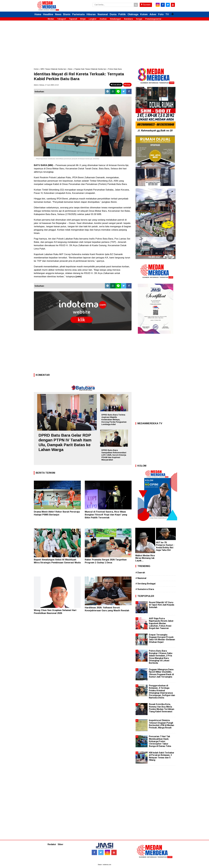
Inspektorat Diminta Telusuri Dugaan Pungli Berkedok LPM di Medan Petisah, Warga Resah (161, 724)
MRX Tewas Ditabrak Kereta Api (53, 69)
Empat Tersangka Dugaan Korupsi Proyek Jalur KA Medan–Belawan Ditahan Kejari (162, 638)
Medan (51, 19)
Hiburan (91, 14)
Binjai (83, 19)
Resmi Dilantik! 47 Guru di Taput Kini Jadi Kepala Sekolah (161, 605)
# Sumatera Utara (145, 589)
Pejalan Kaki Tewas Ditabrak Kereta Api (90, 69)
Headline (48, 14)
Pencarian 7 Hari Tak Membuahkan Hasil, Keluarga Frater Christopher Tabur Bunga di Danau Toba (160, 741)
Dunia (113, 14)
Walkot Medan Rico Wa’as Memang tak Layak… (145, 558)
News (58, 14)
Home (38, 14)
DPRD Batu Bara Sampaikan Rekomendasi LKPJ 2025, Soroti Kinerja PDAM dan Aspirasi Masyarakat (114, 455)
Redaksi (52, 844)
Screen (146, 5)
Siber (61, 844)
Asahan (103, 19)
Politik (122, 14)
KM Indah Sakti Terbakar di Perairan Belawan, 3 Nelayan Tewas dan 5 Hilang (162, 756)
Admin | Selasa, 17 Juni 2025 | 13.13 (46, 85)
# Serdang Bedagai (145, 584)
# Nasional (141, 578)
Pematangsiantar (153, 19)
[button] (172, 13)
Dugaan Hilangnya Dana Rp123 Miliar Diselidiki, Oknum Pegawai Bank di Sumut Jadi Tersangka (161, 673)
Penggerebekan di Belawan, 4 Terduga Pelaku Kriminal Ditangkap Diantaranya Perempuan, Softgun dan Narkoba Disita (162, 692)
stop (127, 85)
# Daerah (140, 573)
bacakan (116, 85)
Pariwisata (78, 14)
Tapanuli (73, 19)
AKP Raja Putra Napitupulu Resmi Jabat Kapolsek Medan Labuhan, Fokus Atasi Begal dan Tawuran (161, 623)
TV (167, 14)
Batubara (128, 19)
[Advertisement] (104, 42)
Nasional (103, 14)
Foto (161, 14)
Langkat (93, 19)
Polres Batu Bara (115, 69)
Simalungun (115, 19)
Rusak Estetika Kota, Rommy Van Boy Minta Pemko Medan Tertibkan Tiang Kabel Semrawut (162, 708)
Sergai (139, 19)
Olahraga (133, 14)
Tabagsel (62, 19)
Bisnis (67, 14)
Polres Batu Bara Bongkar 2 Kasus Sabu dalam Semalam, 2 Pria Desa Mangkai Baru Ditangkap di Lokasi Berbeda (161, 657)
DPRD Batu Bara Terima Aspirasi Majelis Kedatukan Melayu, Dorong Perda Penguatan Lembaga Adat (114, 419)
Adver (153, 14)
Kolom (144, 14)
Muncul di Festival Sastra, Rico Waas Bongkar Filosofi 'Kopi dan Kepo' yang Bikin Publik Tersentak (106, 515)
